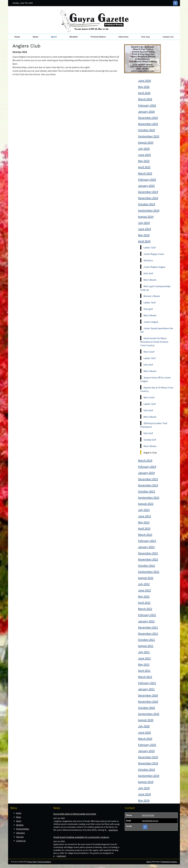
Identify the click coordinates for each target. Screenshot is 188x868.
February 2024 (147, 467)
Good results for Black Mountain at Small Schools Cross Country (154, 342)
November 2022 (148, 559)
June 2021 (144, 658)
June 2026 (144, 81)
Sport (54, 37)
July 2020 (144, 726)
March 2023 (145, 535)
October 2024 (147, 204)
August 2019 (146, 782)
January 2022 (146, 621)
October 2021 (147, 640)
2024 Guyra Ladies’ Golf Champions (154, 425)
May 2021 (144, 664)
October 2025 (147, 130)
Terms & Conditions (45, 862)
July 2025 (144, 149)
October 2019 (147, 770)
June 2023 (144, 516)
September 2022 (149, 572)
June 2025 (144, 155)
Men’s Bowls (150, 280)
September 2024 (149, 210)
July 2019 (144, 788)
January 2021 (146, 689)
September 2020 (149, 714)
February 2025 (147, 180)
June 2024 (144, 229)
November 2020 (148, 702)
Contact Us (168, 37)
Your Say (145, 37)
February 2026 (147, 105)
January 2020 (146, 751)
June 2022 (144, 590)
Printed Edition (98, 37)
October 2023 (147, 491)
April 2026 (144, 93)
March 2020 (145, 739)
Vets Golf (148, 273)
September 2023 (149, 498)
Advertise (124, 37)
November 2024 (148, 198)
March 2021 (145, 677)
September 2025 (149, 136)
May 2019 (144, 800)
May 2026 (144, 87)
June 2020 (144, 732)
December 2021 (148, 627)
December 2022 (148, 553)
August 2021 (146, 646)
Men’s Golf (149, 352)
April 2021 (144, 671)
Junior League (151, 322)
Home (17, 37)
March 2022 (145, 609)
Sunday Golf (150, 440)
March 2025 (145, 173)
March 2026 (145, 99)
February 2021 (147, 683)
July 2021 (144, 652)
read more (113, 830)
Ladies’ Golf (150, 248)
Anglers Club (150, 453)
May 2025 (144, 161)
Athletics (148, 260)
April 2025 (144, 167)
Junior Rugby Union (154, 254)
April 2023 (144, 528)
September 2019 (149, 776)
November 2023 (148, 485)
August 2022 (146, 578)
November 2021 (148, 634)
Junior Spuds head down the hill (157, 330)
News (36, 37)
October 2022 (147, 566)
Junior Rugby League (154, 267)
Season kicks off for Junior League (156, 379)
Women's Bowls (152, 296)
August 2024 (146, 217)
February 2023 (147, 541)
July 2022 (144, 584)
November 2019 (148, 763)
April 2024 (144, 241)
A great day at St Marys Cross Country (157, 389)
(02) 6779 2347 (148, 815)
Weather (74, 37)
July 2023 (144, 510)
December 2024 (148, 192)
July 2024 (144, 223)
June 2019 (144, 794)
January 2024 (146, 473)
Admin (149, 862)
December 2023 (148, 479)
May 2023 (144, 522)
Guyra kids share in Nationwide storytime (75, 814)
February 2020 (147, 745)
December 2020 (148, 695)
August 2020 (146, 720)
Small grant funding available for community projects (81, 837)
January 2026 (146, 112)
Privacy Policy (32, 862)
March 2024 (145, 460)
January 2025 (146, 186)
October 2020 (147, 708)
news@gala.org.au (150, 821)
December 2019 (148, 757)
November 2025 (148, 124)
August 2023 (146, 504)
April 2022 (144, 603)
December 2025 (148, 118)
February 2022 (147, 615)
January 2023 (146, 547)
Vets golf (148, 309)
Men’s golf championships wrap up (155, 288)
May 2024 (144, 235)
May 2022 (144, 596)
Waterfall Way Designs (169, 862)
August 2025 (146, 142)
